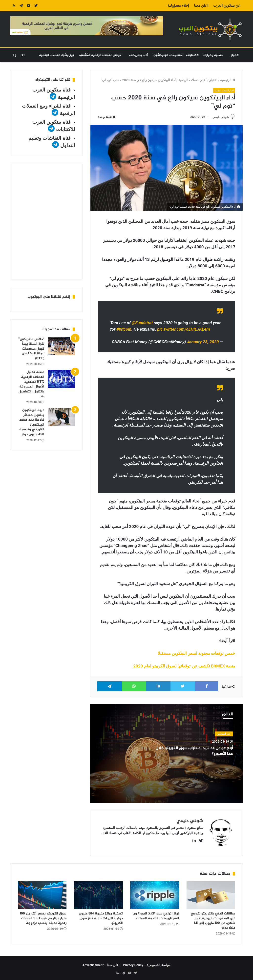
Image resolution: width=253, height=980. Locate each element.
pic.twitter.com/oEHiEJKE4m (184, 330)
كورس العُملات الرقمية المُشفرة (100, 55)
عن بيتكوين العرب (227, 5)
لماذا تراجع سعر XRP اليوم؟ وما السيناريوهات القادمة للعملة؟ (156, 914)
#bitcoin (124, 330)
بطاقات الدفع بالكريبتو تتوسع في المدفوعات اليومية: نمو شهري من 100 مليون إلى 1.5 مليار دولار (213, 919)
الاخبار (235, 55)
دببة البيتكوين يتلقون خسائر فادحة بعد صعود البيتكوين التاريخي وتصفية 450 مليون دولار (32, 422)
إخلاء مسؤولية (178, 5)
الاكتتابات (193, 55)
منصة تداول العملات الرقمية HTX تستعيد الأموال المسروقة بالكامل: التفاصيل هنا (31, 384)
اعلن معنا (201, 5)
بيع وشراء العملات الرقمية (56, 55)
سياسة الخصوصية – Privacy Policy (147, 963)
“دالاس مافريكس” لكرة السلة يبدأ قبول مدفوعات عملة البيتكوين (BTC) (31, 349)
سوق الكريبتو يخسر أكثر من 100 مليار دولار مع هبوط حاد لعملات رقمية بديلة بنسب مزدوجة (43, 916)
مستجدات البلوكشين (168, 55)
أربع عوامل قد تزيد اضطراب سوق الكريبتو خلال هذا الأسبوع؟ (200, 751)
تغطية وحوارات (213, 55)
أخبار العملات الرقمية (192, 80)
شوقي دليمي (218, 117)
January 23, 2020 (203, 342)
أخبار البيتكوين (224, 734)
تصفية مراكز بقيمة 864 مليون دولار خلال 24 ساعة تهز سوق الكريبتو (101, 916)
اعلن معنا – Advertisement (101, 963)
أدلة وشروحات (138, 55)
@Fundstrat (142, 323)
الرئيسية (228, 80)
